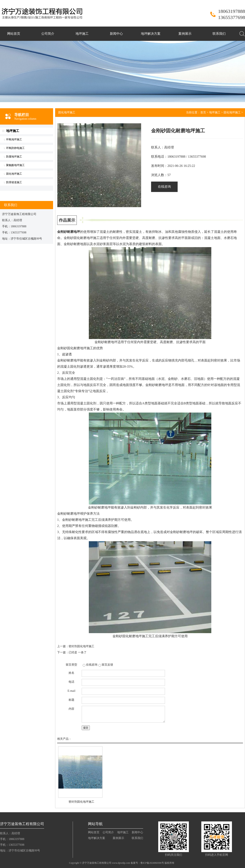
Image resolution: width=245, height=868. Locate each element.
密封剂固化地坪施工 (81, 646)
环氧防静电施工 (15, 148)
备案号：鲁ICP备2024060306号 (147, 863)
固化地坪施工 (14, 174)
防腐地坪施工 (14, 157)
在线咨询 (164, 187)
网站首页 (14, 34)
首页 (203, 112)
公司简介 (48, 34)
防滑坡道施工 (14, 182)
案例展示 (185, 34)
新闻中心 (116, 34)
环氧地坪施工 (14, 139)
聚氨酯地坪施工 (15, 165)
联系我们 (219, 34)
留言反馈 (107, 665)
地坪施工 (82, 34)
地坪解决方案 (151, 34)
